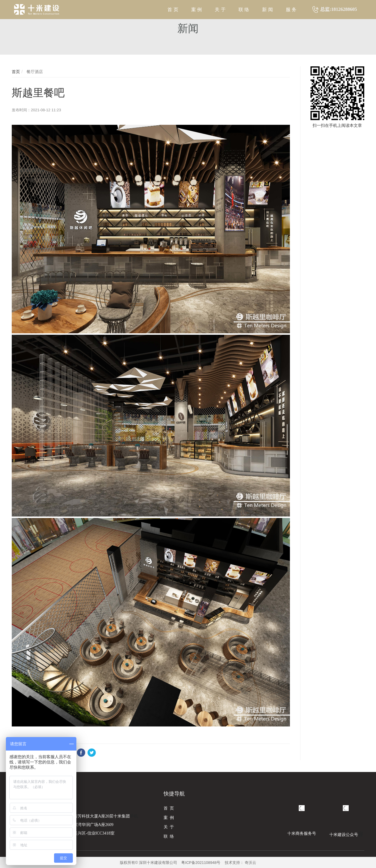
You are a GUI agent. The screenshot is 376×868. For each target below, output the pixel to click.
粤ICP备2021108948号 (201, 863)
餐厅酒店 (34, 72)
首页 (16, 72)
